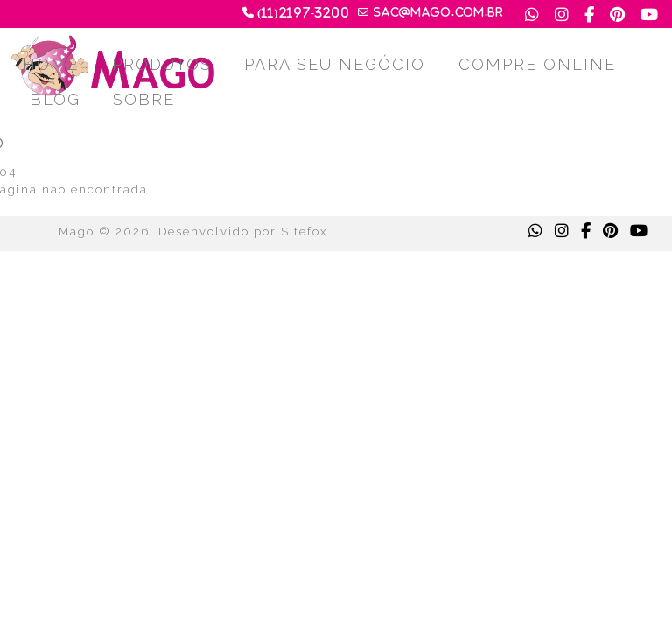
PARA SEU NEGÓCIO (335, 64)
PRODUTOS (162, 64)
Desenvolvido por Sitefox (243, 231)
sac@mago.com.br (439, 12)
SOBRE (144, 99)
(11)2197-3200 (304, 13)
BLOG (55, 99)
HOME (51, 64)
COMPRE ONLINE (537, 64)
